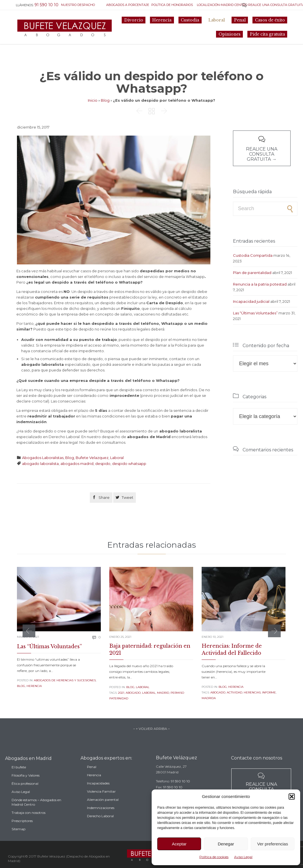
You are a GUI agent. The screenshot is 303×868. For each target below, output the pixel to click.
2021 (121, 693)
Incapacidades (98, 792)
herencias (252, 692)
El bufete (19, 778)
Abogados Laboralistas (43, 458)
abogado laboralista (40, 464)
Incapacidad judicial (251, 301)
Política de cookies (214, 857)
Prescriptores (22, 831)
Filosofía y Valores (26, 786)
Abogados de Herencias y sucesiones (65, 680)
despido (103, 464)
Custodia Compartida (253, 255)
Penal (92, 776)
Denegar (226, 844)
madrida (209, 698)
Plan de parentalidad (252, 273)
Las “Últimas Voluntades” (255, 313)
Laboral (117, 458)
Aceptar (179, 844)
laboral (149, 693)
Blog (105, 100)
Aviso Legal (243, 857)
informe (269, 692)
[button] (292, 797)
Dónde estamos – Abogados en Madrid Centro (36, 813)
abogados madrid (77, 464)
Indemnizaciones (101, 817)
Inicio (93, 100)
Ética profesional (25, 794)
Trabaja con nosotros (29, 823)
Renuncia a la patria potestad (260, 284)
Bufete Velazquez (92, 458)
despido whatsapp (129, 464)
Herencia (34, 686)
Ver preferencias (273, 844)
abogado (133, 693)
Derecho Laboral (100, 825)
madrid (163, 693)
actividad (235, 692)
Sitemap (18, 840)
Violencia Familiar (101, 800)
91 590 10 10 (180, 788)
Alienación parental (103, 809)
